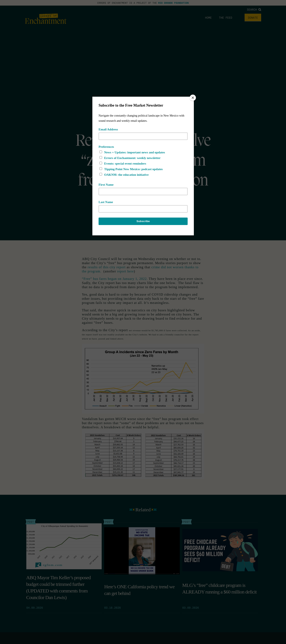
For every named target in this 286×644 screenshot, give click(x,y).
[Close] (193, 98)
